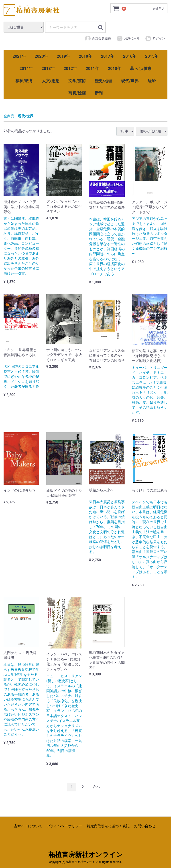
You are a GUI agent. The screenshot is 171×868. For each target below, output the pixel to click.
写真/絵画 (77, 93)
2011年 (92, 68)
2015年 (152, 56)
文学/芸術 (77, 81)
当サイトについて (28, 826)
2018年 (85, 56)
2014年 (26, 68)
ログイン (155, 39)
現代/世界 (130, 81)
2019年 (63, 56)
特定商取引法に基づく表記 (108, 826)
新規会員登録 (98, 39)
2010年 (115, 68)
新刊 (99, 93)
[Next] (96, 787)
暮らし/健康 (141, 68)
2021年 (19, 56)
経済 (152, 81)
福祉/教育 (24, 81)
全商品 (9, 116)
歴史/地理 (103, 81)
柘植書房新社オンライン (86, 855)
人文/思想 (51, 81)
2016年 (130, 56)
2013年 (48, 68)
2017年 (108, 56)
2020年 (41, 56)
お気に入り (128, 39)
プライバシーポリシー (65, 826)
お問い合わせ (145, 826)
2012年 (70, 68)
